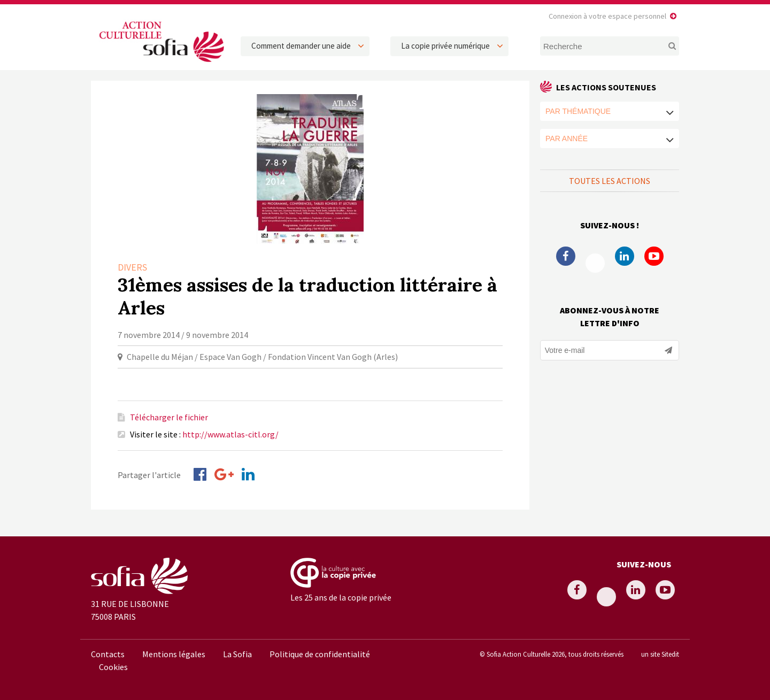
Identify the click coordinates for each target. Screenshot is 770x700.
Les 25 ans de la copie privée (341, 597)
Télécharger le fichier (169, 417)
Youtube (654, 256)
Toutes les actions (610, 181)
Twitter (595, 263)
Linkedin (625, 256)
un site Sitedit (660, 654)
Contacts (108, 654)
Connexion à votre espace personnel (607, 16)
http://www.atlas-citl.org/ (230, 434)
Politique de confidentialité (320, 654)
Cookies (113, 667)
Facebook (566, 256)
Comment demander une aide (301, 46)
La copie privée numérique (445, 46)
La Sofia (237, 654)
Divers (132, 267)
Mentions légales (174, 654)
